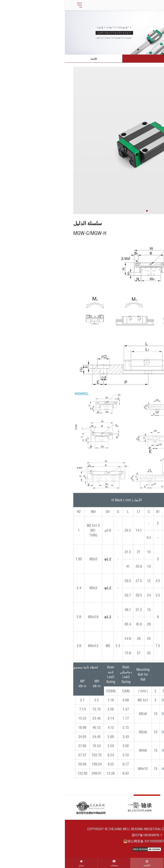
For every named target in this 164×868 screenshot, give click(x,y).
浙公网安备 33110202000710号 (82, 841)
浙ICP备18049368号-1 (82, 835)
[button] (82, 211)
